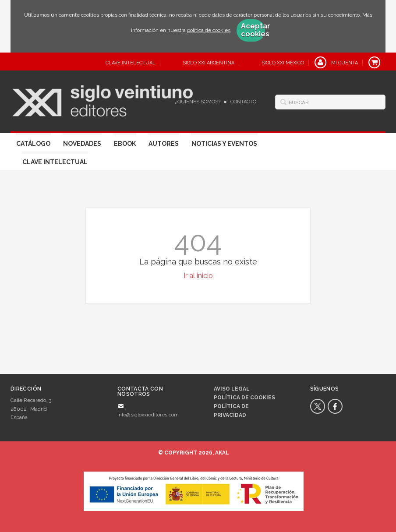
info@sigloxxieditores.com (148, 415)
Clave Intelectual (55, 162)
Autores (164, 144)
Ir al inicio (198, 276)
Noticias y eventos (224, 144)
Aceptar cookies (253, 30)
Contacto (243, 102)
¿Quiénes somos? (198, 102)
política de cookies (209, 30)
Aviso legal (232, 389)
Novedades (82, 144)
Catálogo (33, 144)
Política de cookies (244, 398)
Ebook (125, 144)
